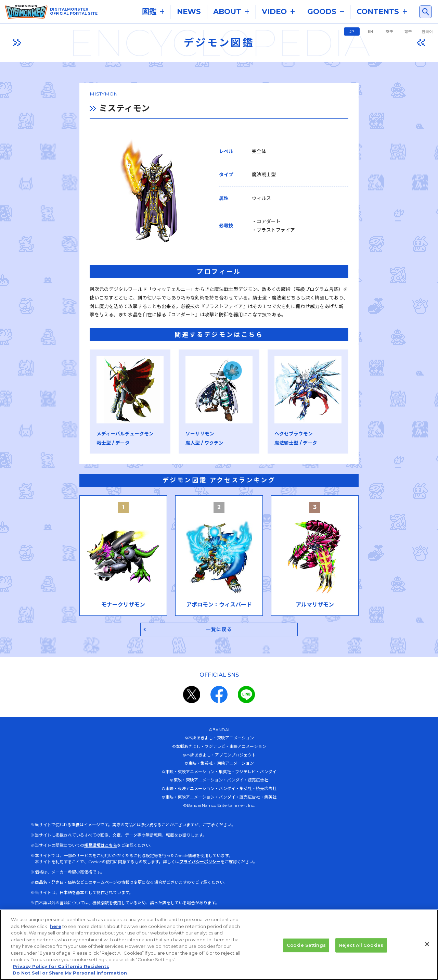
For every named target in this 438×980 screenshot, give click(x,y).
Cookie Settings (306, 949)
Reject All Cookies (361, 949)
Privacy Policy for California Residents (61, 970)
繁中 (408, 32)
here (56, 930)
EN (370, 32)
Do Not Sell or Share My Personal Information (70, 977)
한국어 (427, 32)
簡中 (389, 32)
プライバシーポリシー (200, 867)
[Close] (427, 948)
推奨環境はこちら (101, 850)
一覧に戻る (219, 634)
